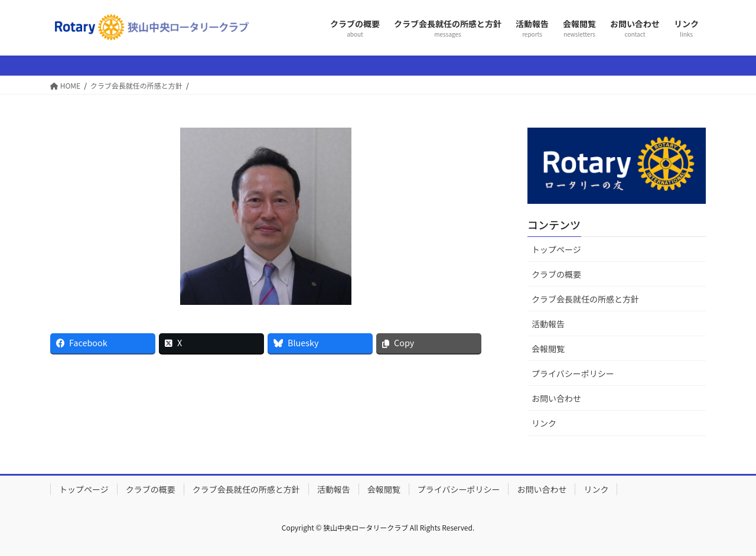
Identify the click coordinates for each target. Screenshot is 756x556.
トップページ (556, 249)
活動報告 (548, 324)
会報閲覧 (548, 349)
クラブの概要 (556, 274)
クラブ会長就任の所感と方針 (585, 299)
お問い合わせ (556, 398)
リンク (544, 423)
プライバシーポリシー (573, 373)
